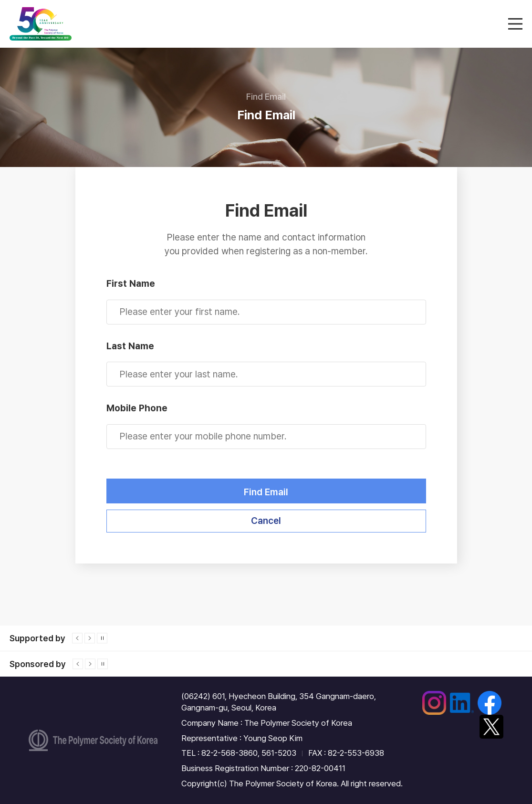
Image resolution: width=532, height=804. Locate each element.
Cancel (266, 521)
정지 (102, 638)
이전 (77, 638)
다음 (90, 638)
